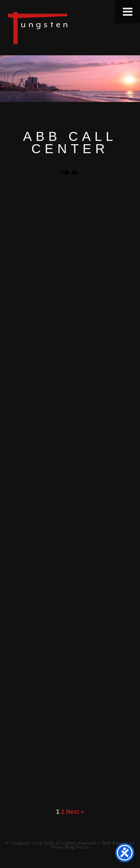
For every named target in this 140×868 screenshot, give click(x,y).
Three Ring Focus (70, 847)
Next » (75, 812)
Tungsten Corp (26, 843)
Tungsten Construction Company (63, 28)
